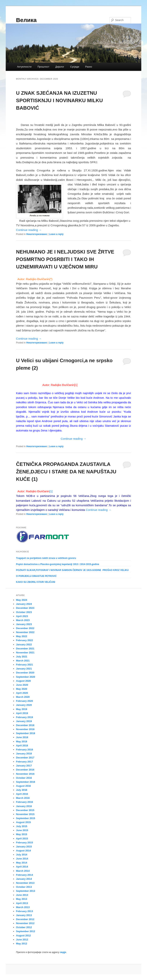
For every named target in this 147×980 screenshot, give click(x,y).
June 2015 (22, 830)
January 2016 (24, 806)
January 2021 (24, 669)
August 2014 (23, 851)
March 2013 (23, 907)
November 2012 (25, 923)
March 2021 (23, 661)
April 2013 (22, 903)
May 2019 (22, 709)
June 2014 (22, 859)
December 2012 (25, 919)
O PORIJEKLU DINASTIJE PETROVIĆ (36, 576)
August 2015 (23, 822)
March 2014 (23, 871)
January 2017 (24, 766)
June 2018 (22, 737)
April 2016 (22, 794)
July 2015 (22, 826)
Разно (89, 67)
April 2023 (22, 616)
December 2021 (25, 649)
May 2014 (22, 863)
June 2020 (22, 685)
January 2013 (24, 915)
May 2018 (22, 742)
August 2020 (23, 681)
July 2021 (22, 657)
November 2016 (25, 774)
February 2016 (24, 802)
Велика (26, 20)
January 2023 (24, 624)
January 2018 (24, 754)
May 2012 (22, 944)
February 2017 (24, 762)
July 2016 (22, 790)
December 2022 (25, 628)
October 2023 (24, 612)
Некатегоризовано (37, 234)
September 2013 (26, 891)
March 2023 (23, 620)
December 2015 (25, 810)
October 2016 (24, 778)
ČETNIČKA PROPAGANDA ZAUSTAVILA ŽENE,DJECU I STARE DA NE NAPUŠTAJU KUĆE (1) (66, 472)
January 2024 (24, 604)
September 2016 (26, 782)
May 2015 (22, 834)
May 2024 (22, 600)
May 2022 (22, 636)
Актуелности (24, 67)
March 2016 (23, 798)
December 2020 (25, 673)
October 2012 (24, 927)
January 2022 (24, 645)
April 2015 (22, 839)
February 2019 (24, 717)
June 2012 (22, 940)
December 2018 (25, 725)
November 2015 (25, 814)
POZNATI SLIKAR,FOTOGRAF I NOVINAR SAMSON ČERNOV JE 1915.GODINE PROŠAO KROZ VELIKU (72, 570)
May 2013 (22, 899)
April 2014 (22, 867)
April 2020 (22, 693)
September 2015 (26, 818)
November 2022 (25, 632)
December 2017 (25, 758)
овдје (63, 952)
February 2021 (24, 665)
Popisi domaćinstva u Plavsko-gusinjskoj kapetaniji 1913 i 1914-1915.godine (58, 564)
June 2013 (22, 895)
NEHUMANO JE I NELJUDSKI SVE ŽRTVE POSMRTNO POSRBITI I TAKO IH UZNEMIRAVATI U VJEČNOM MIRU (65, 259)
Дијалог (60, 67)
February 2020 (24, 701)
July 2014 (22, 855)
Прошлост (43, 67)
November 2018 (25, 729)
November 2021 (25, 653)
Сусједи (75, 67)
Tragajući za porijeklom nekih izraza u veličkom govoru (46, 558)
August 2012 (23, 936)
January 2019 (24, 721)
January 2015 (24, 847)
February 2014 (24, 875)
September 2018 (26, 733)
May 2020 (22, 689)
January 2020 (24, 705)
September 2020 (26, 677)
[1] (76, 385)
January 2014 (24, 879)
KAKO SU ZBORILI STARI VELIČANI (36, 582)
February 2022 (24, 640)
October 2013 (24, 887)
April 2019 (22, 713)
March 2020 (23, 697)
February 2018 (24, 750)
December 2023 (25, 608)
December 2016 (25, 770)
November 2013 (25, 883)
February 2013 (24, 911)
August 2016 (23, 786)
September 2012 (26, 931)
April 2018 (22, 746)
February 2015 (24, 843)
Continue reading (29, 230)
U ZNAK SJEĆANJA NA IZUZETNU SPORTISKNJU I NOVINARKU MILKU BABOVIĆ (60, 100)
